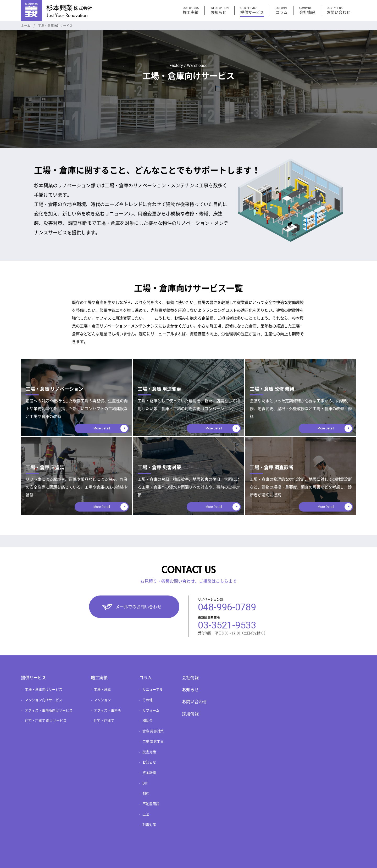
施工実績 (99, 678)
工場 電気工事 (153, 742)
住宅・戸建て (104, 721)
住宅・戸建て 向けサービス (46, 721)
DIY (145, 783)
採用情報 (190, 714)
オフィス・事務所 (107, 710)
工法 (146, 814)
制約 (146, 794)
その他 (148, 700)
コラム (146, 678)
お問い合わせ (195, 702)
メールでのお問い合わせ (138, 607)
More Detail (102, 428)
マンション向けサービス (44, 700)
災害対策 (149, 752)
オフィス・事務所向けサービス (49, 710)
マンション (102, 700)
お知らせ (149, 762)
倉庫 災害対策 (153, 731)
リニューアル (153, 690)
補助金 (148, 721)
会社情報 (190, 678)
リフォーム (151, 710)
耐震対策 (149, 825)
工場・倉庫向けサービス (44, 690)
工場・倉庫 (102, 690)
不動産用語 (151, 804)
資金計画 (149, 773)
